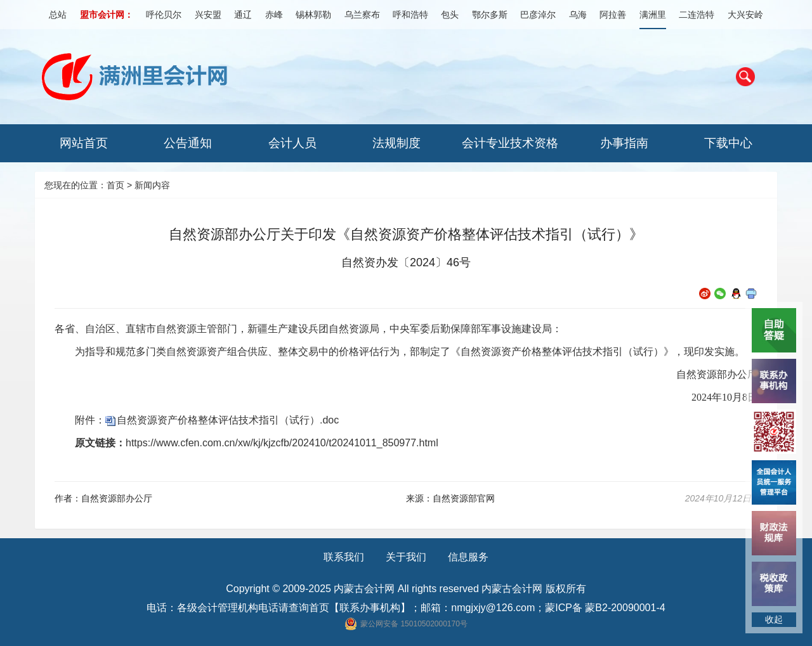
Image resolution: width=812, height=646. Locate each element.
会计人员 (292, 143)
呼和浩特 (410, 15)
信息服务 (468, 557)
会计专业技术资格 (510, 143)
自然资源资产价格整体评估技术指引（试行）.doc (228, 420)
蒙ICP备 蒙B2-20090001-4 (605, 608)
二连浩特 (697, 15)
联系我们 (344, 557)
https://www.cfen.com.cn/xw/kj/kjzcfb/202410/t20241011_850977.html (282, 443)
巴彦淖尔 (538, 15)
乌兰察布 (362, 15)
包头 (450, 15)
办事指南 (624, 143)
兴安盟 (208, 15)
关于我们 (406, 557)
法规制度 (396, 143)
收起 (774, 619)
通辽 (243, 15)
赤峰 (274, 15)
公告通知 (188, 143)
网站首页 (84, 143)
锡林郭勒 (313, 15)
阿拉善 (613, 15)
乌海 (578, 15)
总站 (58, 15)
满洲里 (653, 15)
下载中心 (728, 143)
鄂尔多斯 (490, 15)
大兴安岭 (745, 15)
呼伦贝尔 (164, 15)
